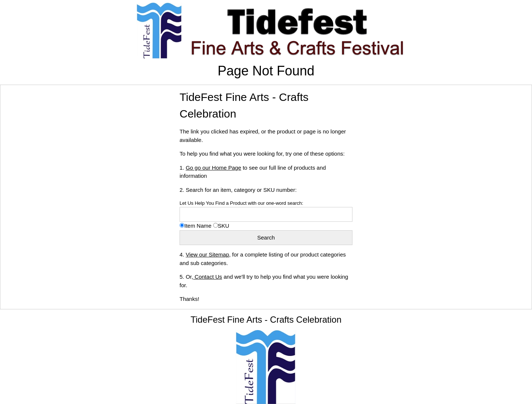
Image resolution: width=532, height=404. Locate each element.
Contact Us (208, 277)
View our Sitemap (207, 254)
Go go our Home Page (214, 168)
